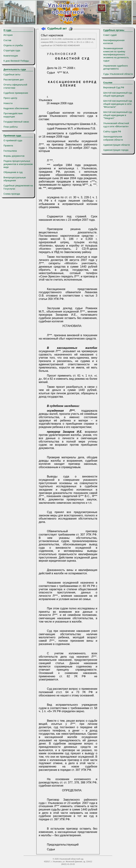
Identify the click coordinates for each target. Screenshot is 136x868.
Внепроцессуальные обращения (15, 179)
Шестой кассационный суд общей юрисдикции (118, 94)
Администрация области (117, 145)
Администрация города (116, 150)
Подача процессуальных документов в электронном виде (18, 164)
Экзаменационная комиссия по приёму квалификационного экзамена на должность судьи (116, 54)
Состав (7, 40)
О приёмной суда (13, 140)
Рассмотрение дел (14, 80)
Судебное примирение (16, 93)
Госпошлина (10, 151)
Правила (8, 146)
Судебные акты (12, 74)
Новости (8, 103)
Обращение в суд (13, 172)
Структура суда (12, 50)
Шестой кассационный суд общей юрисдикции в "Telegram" (118, 115)
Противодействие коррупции (13, 115)
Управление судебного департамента (115, 67)
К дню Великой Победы (16, 61)
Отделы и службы (13, 45)
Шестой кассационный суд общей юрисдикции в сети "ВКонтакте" (118, 104)
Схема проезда (12, 194)
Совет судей (110, 35)
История (8, 35)
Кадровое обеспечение (16, 108)
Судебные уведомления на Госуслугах (18, 187)
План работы (11, 127)
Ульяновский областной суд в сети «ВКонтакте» (116, 125)
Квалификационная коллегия (114, 42)
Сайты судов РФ (112, 132)
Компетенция (11, 56)
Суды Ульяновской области (118, 74)
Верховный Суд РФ (114, 87)
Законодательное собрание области (113, 138)
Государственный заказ (16, 122)
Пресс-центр (10, 98)
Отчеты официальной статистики (15, 86)
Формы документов (14, 156)
